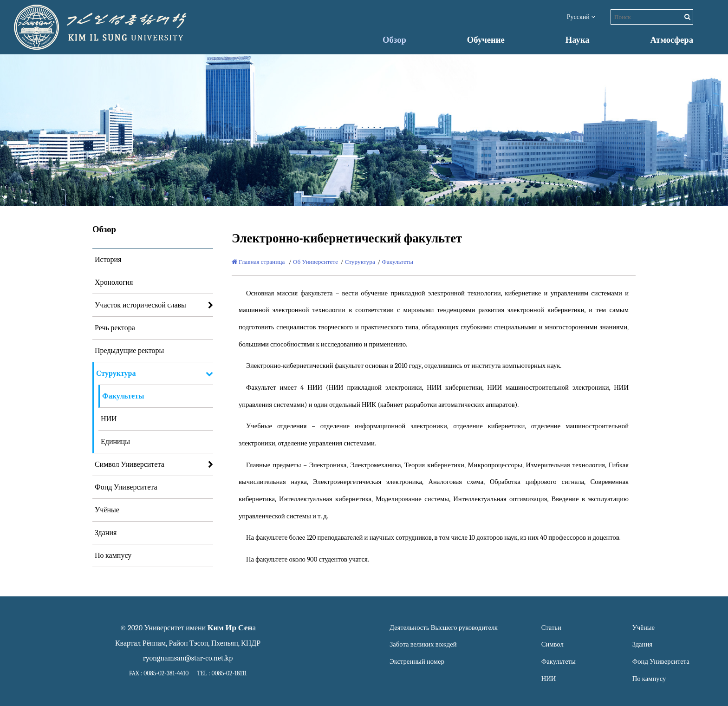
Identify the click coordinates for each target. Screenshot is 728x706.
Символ (552, 644)
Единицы (115, 442)
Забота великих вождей (423, 644)
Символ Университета (130, 464)
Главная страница (258, 262)
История (108, 260)
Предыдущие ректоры (129, 351)
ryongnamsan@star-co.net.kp (188, 658)
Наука (578, 40)
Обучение (486, 40)
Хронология (114, 282)
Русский (581, 17)
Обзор (394, 40)
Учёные (107, 510)
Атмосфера (672, 40)
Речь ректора (115, 328)
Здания (106, 533)
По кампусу (113, 556)
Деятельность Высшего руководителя (444, 628)
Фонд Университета (126, 487)
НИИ (109, 419)
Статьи (551, 628)
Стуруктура (116, 373)
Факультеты (123, 396)
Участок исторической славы (140, 305)
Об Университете (315, 262)
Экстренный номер (417, 662)
